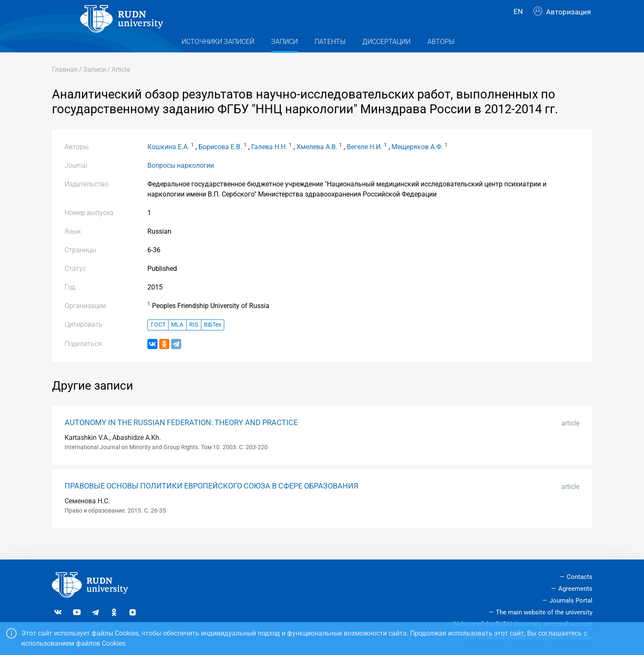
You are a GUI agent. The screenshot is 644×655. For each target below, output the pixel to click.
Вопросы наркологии (181, 180)
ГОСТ (158, 340)
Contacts (580, 577)
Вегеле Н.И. (364, 162)
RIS (194, 340)
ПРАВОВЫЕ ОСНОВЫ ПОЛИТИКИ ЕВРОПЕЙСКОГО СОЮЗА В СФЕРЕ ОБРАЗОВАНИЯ (211, 501)
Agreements (575, 589)
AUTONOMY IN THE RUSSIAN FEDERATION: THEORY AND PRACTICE (181, 437)
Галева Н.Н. (269, 162)
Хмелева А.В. (317, 162)
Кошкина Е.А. (168, 162)
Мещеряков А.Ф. (417, 162)
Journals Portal (571, 600)
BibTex (213, 340)
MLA (177, 340)
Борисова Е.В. (220, 162)
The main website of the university (544, 612)
